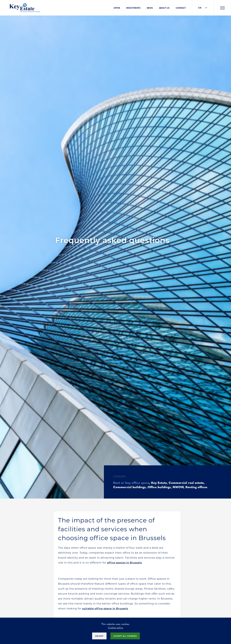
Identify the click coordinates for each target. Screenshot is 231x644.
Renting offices (196, 487)
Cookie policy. (116, 627)
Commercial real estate (186, 482)
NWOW (178, 487)
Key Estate (159, 482)
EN (203, 8)
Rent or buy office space (131, 482)
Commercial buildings (129, 487)
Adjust (99, 636)
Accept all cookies (125, 636)
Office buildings (159, 487)
